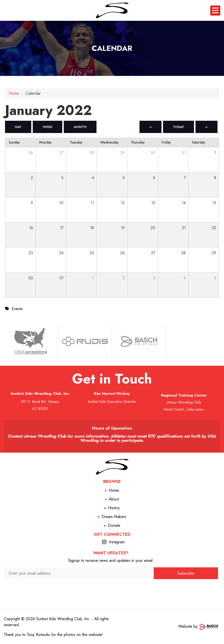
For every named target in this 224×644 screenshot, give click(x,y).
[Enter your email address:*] (79, 573)
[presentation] (79, 589)
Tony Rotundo (38, 635)
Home (14, 93)
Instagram (117, 542)
